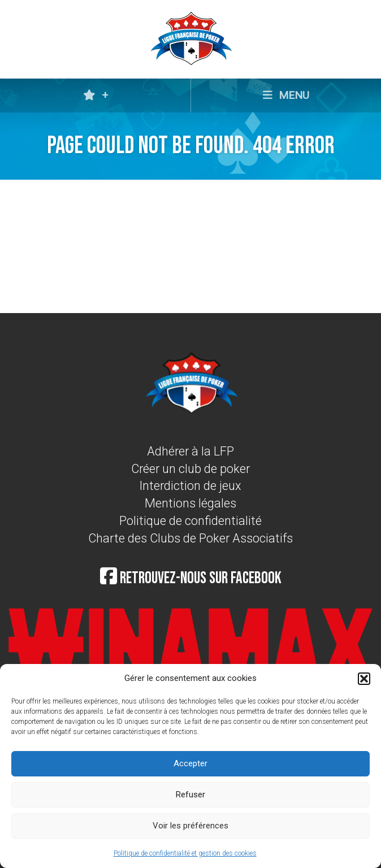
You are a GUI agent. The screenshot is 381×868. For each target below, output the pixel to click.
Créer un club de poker (190, 469)
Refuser (190, 795)
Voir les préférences (190, 826)
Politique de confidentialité (190, 521)
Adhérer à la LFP (190, 451)
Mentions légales (190, 503)
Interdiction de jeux (190, 486)
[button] (364, 679)
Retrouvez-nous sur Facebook (191, 578)
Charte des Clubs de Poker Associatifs (190, 538)
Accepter (190, 763)
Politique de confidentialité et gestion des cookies (185, 853)
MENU (286, 95)
